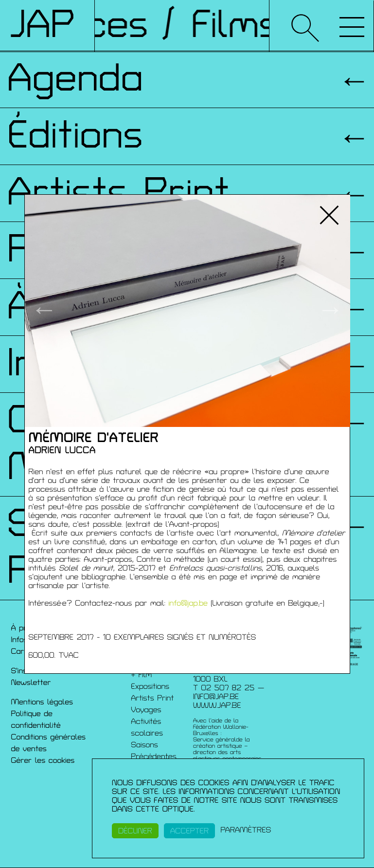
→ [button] (330, 311)
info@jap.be (188, 603)
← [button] (44, 311)
